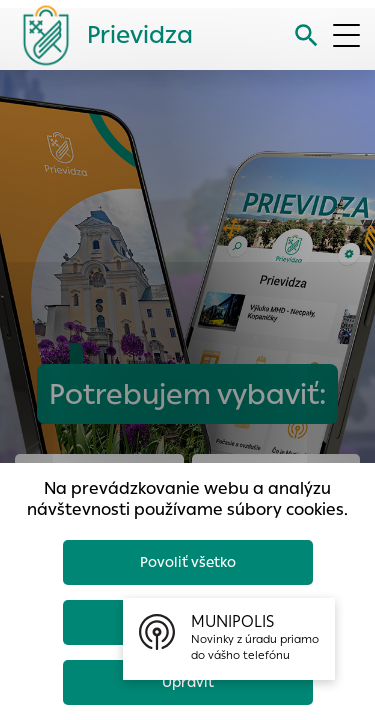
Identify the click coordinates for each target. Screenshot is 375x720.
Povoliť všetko (188, 562)
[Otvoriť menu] (346, 35)
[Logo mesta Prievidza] (100, 35)
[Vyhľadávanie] (306, 35)
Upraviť (188, 682)
